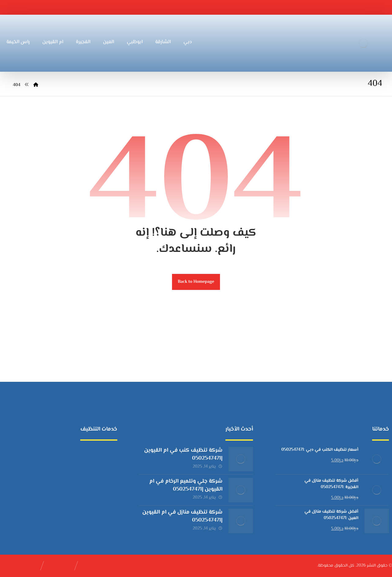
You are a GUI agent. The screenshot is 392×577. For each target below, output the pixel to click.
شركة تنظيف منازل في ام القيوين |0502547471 (183, 516)
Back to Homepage (196, 282)
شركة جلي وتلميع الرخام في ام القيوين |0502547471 (186, 485)
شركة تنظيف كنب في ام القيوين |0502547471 (183, 454)
